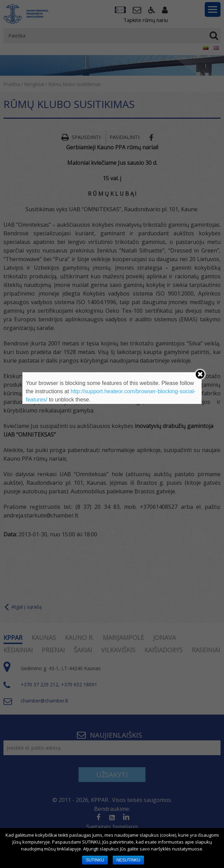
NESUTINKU (128, 860)
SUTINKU (95, 860)
